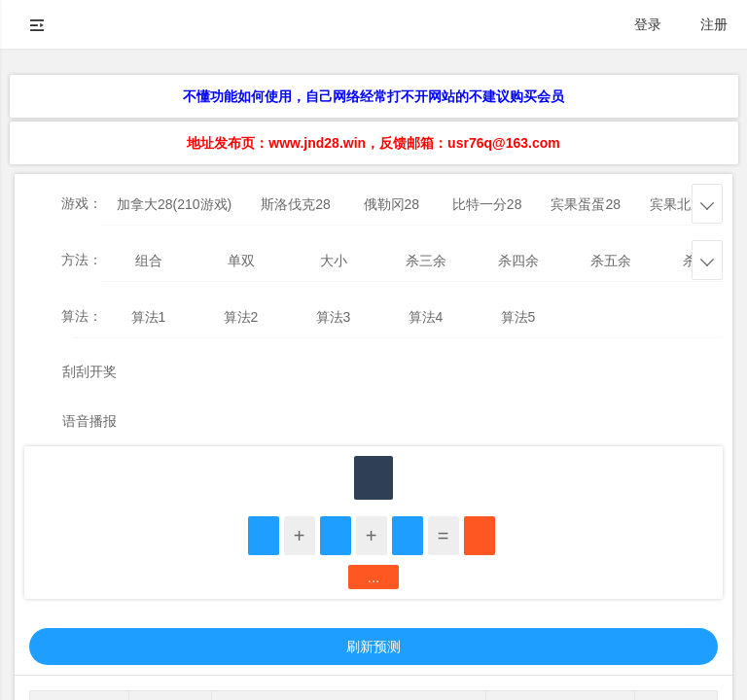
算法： (82, 316)
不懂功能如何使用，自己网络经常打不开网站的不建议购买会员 (373, 96)
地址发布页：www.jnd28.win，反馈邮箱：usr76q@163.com (373, 143)
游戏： (82, 203)
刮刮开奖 (89, 371)
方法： (82, 260)
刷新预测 (373, 647)
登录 (648, 24)
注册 (714, 24)
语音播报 (89, 421)
